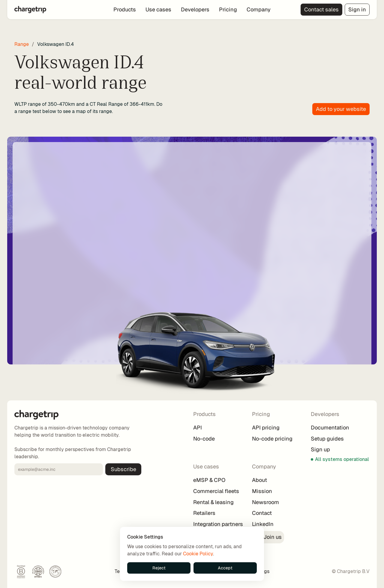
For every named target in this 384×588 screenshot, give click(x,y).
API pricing (266, 428)
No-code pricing (272, 439)
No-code (204, 439)
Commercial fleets (216, 491)
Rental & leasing (213, 502)
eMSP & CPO (209, 480)
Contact (262, 513)
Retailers (204, 513)
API (198, 428)
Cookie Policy (198, 554)
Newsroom (265, 502)
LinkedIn (263, 524)
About (259, 480)
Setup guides (327, 439)
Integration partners (218, 524)
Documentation (330, 428)
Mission (262, 491)
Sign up (320, 449)
